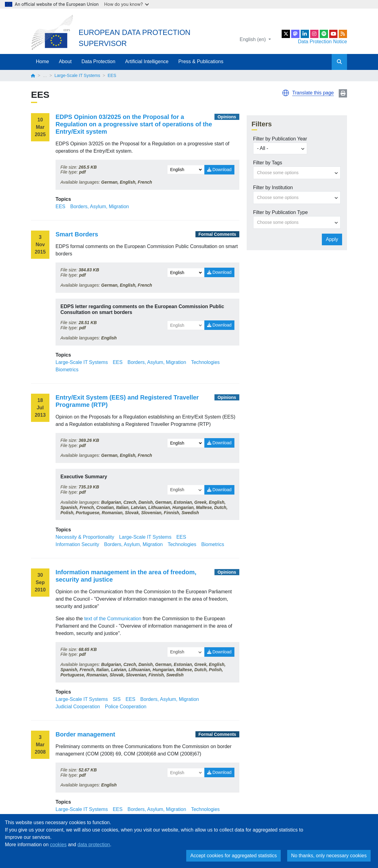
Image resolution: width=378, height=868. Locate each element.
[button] (286, 93)
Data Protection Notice (322, 42)
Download (219, 170)
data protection (94, 845)
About (65, 61)
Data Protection (98, 61)
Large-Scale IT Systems (77, 75)
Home (42, 61)
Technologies (205, 362)
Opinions (227, 117)
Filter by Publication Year (280, 139)
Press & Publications (201, 61)
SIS (117, 699)
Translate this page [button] (313, 93)
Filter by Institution (273, 187)
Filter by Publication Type (280, 212)
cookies (58, 845)
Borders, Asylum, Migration (100, 206)
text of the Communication (113, 619)
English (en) (253, 39)
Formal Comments (217, 234)
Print (343, 93)
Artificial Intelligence (147, 61)
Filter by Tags (268, 163)
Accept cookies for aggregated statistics (233, 856)
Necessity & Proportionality (85, 537)
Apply (332, 239)
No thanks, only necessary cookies (329, 856)
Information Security (77, 544)
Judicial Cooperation (78, 707)
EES (60, 206)
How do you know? (127, 4)
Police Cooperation (126, 707)
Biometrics (67, 370)
